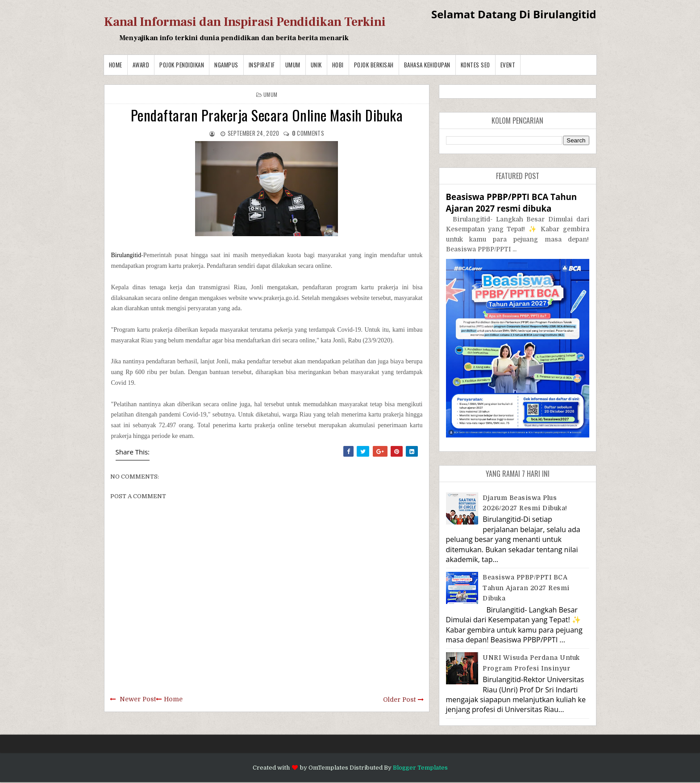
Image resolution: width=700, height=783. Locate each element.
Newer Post (138, 699)
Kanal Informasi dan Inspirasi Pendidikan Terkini (245, 22)
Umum (293, 65)
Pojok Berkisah (374, 65)
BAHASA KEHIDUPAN (427, 65)
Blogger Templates (420, 768)
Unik (316, 65)
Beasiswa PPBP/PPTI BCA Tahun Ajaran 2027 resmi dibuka (512, 202)
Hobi (338, 65)
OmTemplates (328, 768)
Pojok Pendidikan (182, 65)
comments (308, 133)
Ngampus (226, 65)
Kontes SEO (475, 65)
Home (116, 65)
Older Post (399, 700)
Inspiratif (262, 65)
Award (141, 65)
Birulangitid (126, 255)
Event (508, 65)
